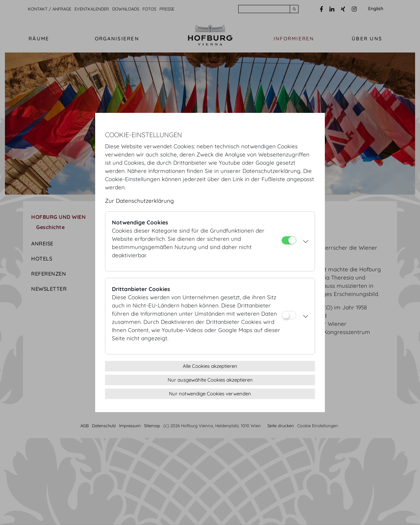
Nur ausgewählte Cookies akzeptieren (210, 380)
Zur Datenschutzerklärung (139, 201)
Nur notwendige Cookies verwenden (210, 394)
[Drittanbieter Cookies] (289, 315)
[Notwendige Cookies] (289, 240)
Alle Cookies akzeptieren (210, 366)
